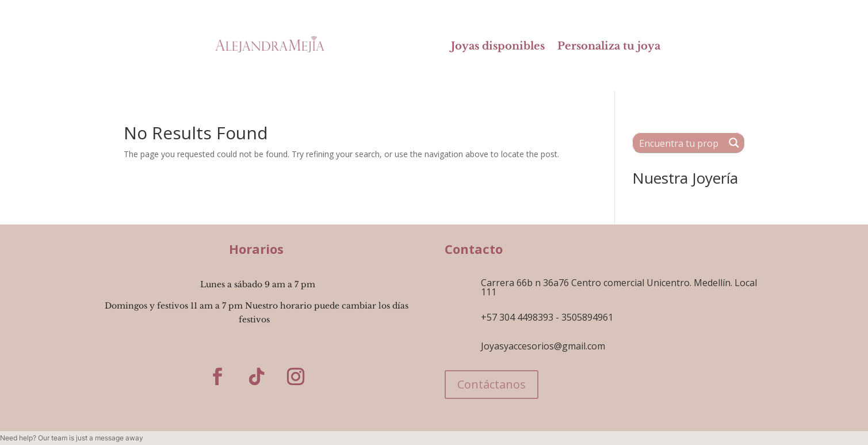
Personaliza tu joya (609, 47)
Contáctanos (492, 384)
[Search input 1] (679, 143)
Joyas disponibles (498, 47)
